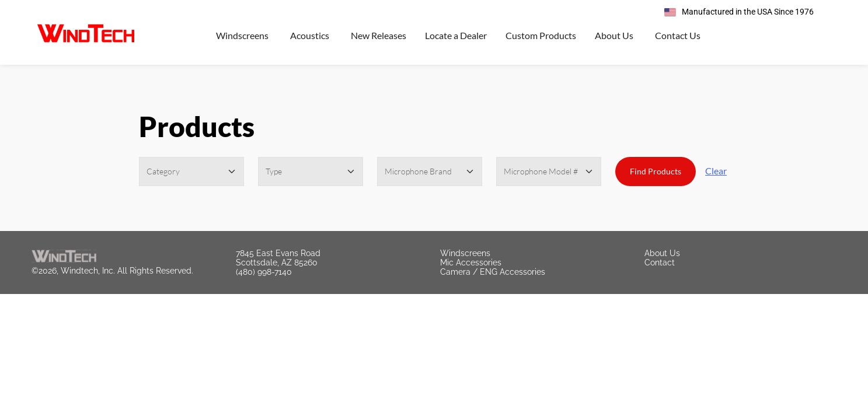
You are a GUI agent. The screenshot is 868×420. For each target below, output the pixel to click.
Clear (716, 171)
